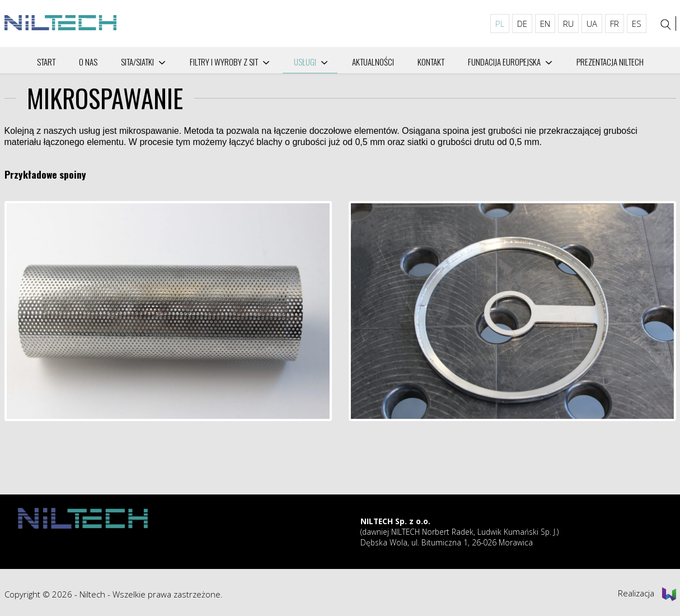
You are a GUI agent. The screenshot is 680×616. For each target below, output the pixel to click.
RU (568, 24)
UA (592, 24)
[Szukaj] (665, 25)
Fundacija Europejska (504, 62)
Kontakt (431, 62)
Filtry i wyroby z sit (224, 62)
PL (500, 24)
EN (545, 24)
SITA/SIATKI (137, 62)
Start (46, 62)
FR (615, 24)
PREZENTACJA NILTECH (610, 62)
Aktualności (373, 62)
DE (522, 24)
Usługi (305, 62)
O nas (88, 62)
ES (637, 24)
